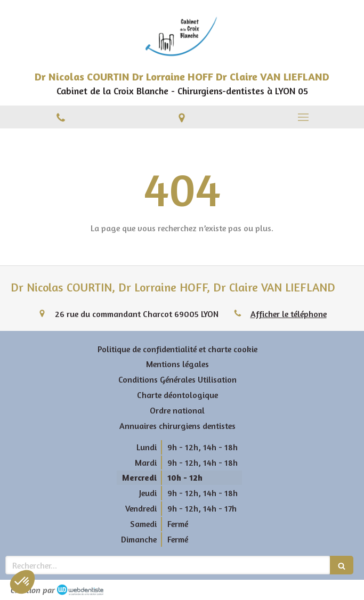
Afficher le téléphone (289, 314)
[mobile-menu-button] (303, 117)
